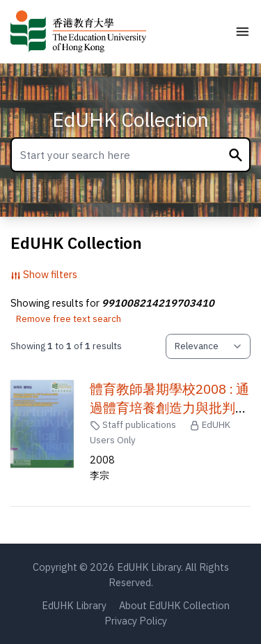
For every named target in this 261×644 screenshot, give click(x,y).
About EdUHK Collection (174, 605)
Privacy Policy (136, 621)
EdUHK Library (74, 605)
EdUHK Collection (130, 120)
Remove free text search (69, 319)
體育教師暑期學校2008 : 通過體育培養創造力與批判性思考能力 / (169, 407)
